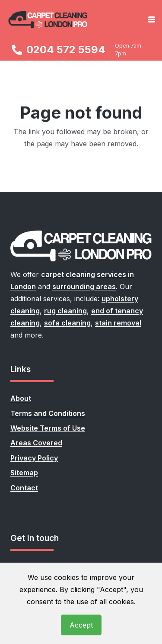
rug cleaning (65, 311)
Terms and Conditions (48, 413)
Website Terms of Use (48, 428)
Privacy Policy (34, 458)
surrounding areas (84, 287)
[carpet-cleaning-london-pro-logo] (48, 19)
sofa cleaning (67, 323)
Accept (81, 625)
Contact (24, 488)
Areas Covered (36, 443)
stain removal (118, 323)
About (21, 398)
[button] (152, 19)
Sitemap (24, 473)
